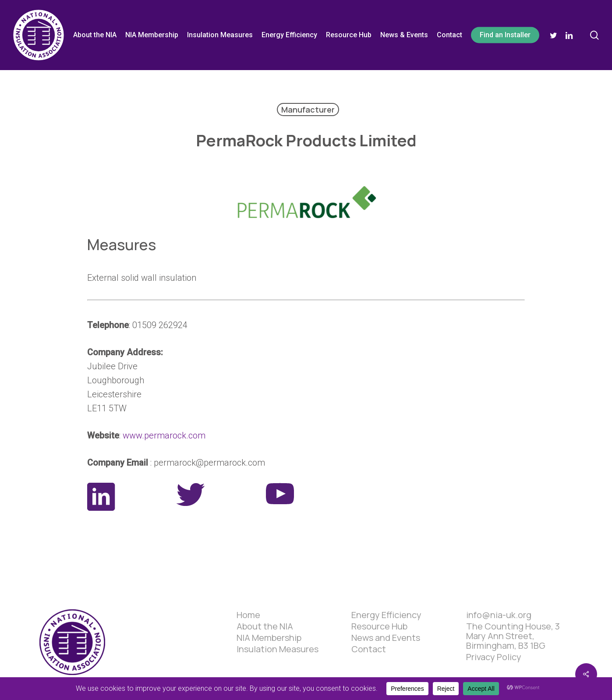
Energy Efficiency (386, 615)
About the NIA (265, 626)
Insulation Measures (278, 649)
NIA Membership (269, 638)
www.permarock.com (164, 435)
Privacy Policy (494, 657)
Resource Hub (379, 626)
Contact (369, 649)
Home (248, 615)
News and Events (386, 638)
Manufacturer (308, 110)
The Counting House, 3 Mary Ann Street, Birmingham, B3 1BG (513, 636)
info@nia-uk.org (499, 615)
